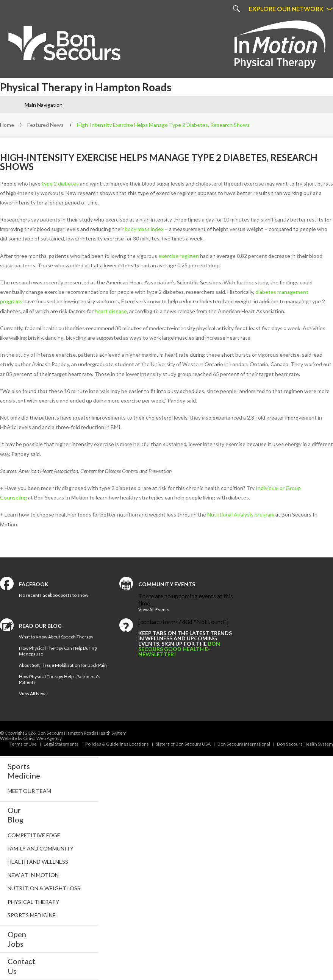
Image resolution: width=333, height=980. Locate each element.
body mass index (144, 229)
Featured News (45, 125)
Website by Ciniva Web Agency (31, 738)
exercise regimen (179, 256)
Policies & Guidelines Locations (117, 744)
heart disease (111, 311)
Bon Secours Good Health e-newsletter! (179, 649)
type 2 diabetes (60, 183)
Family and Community (41, 848)
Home (7, 125)
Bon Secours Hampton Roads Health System (82, 733)
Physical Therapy (33, 902)
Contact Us (21, 966)
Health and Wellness (38, 862)
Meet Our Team (29, 791)
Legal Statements (61, 744)
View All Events (154, 609)
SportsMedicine (24, 771)
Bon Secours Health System (305, 744)
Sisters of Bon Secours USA (183, 744)
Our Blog (16, 815)
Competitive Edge (34, 835)
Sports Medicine (32, 915)
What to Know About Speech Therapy (56, 637)
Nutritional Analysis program (241, 514)
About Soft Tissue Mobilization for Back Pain (63, 665)
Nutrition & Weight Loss (44, 888)
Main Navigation (44, 105)
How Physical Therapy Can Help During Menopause (58, 651)
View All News (33, 694)
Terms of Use (23, 744)
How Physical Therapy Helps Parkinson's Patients (60, 679)
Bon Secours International (244, 744)
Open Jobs (17, 939)
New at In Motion (33, 875)
